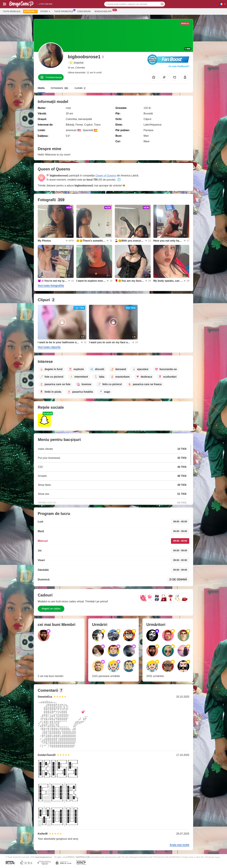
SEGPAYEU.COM (83, 857)
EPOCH (71, 857)
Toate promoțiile (65, 11)
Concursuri (84, 11)
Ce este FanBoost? (179, 66)
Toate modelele (12, 11)
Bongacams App (104, 11)
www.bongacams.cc (44, 857)
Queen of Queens (106, 176)
